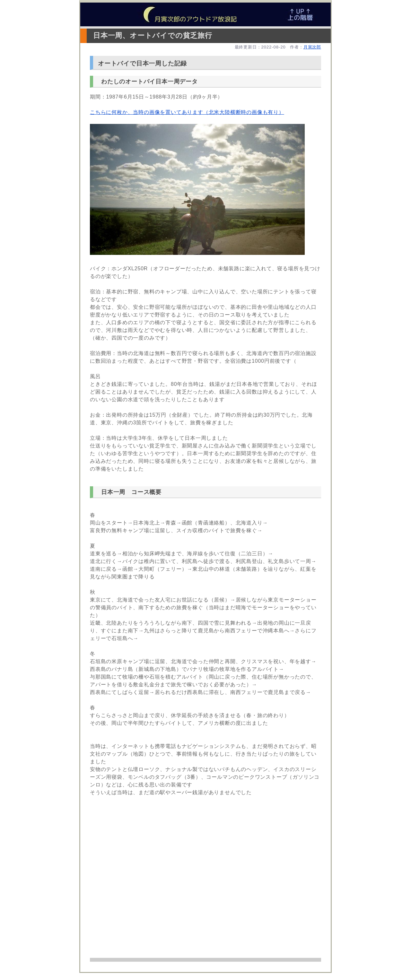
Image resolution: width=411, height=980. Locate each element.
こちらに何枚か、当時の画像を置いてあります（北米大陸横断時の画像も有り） (187, 112)
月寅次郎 (312, 47)
